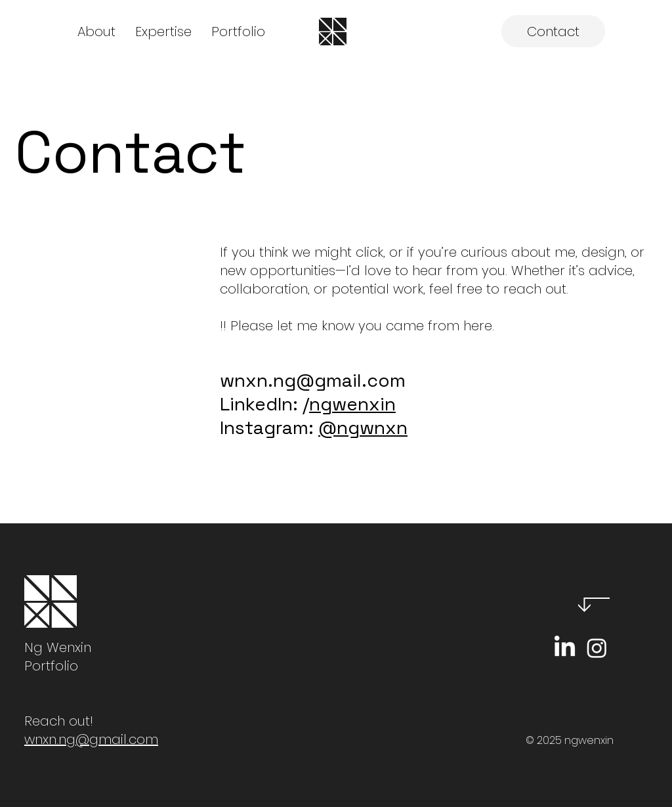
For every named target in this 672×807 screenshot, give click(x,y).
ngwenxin (352, 404)
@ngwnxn (363, 427)
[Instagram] (597, 648)
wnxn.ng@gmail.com (313, 380)
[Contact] (553, 31)
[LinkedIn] (565, 648)
